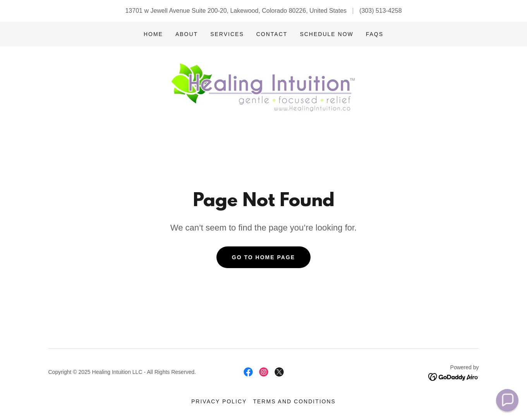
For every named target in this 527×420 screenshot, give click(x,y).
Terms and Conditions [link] (294, 401)
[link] (263, 89)
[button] (507, 400)
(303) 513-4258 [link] (380, 11)
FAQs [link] (375, 34)
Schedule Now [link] (326, 34)
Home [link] (153, 34)
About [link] (187, 34)
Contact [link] (272, 34)
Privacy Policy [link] (219, 401)
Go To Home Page (263, 257)
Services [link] (227, 34)
